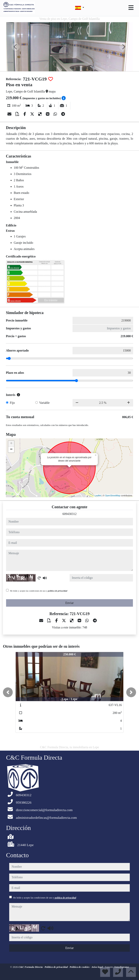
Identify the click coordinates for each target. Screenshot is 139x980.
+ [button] (11, 444)
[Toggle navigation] (131, 8)
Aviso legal (97, 967)
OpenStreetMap (113, 495)
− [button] (11, 450)
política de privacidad (58, 591)
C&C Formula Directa (31, 967)
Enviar (69, 603)
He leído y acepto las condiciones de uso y (39, 591)
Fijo (12, 403)
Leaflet (98, 495)
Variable (44, 403)
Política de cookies (80, 967)
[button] (8, 692)
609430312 (70, 514)
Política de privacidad (56, 967)
